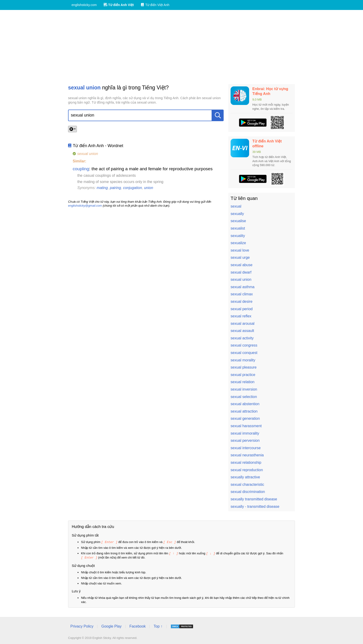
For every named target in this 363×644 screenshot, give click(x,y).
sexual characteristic (247, 485)
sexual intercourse (246, 448)
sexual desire (241, 301)
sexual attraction (244, 411)
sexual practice (243, 375)
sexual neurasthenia (247, 455)
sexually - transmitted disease (255, 507)
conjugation (132, 188)
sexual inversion (244, 389)
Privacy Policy (82, 626)
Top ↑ (158, 626)
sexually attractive (245, 477)
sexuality (238, 236)
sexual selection (244, 397)
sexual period (242, 309)
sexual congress (244, 345)
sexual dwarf (241, 272)
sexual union (241, 279)
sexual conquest (244, 353)
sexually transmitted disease (254, 499)
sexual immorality (245, 433)
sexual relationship (246, 462)
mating (102, 188)
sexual (236, 206)
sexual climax (242, 294)
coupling (81, 169)
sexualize (238, 243)
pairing (116, 188)
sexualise (238, 221)
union (149, 188)
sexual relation (243, 382)
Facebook (138, 626)
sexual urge (240, 257)
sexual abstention (245, 404)
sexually (237, 214)
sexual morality (243, 360)
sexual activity (242, 338)
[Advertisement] (181, 47)
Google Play (111, 626)
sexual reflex (241, 316)
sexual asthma (243, 287)
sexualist (238, 228)
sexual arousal (243, 324)
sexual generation (245, 418)
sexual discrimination (248, 492)
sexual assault (242, 331)
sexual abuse (241, 265)
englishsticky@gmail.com (85, 206)
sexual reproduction (247, 470)
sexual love (240, 250)
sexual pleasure (244, 367)
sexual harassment (246, 426)
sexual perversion (245, 440)
